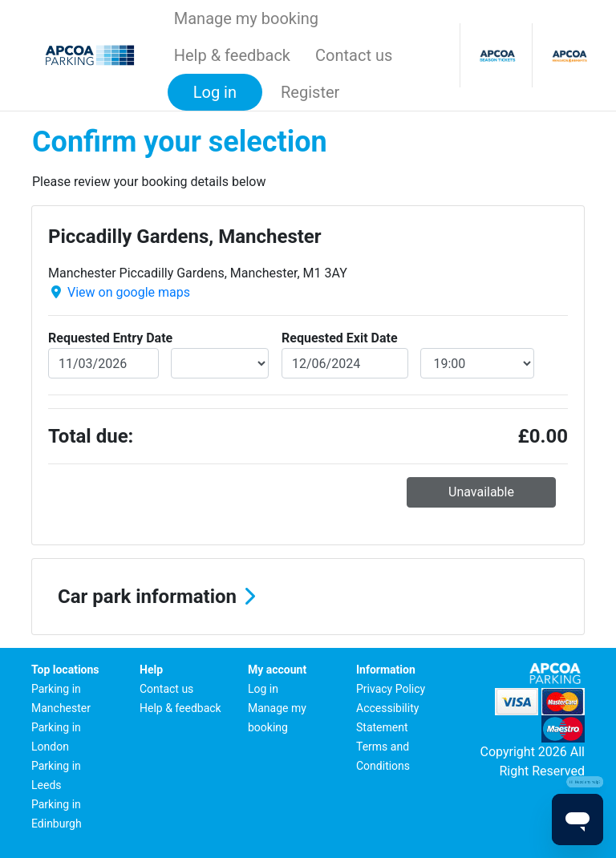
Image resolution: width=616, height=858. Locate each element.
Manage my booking (246, 18)
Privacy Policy (391, 689)
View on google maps (129, 292)
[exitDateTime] (478, 363)
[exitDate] (345, 363)
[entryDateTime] (220, 363)
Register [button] (310, 92)
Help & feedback (232, 55)
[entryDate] (103, 363)
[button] (308, 597)
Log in (263, 689)
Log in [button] (215, 92)
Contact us (354, 55)
